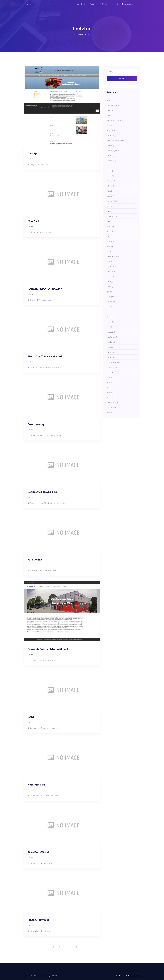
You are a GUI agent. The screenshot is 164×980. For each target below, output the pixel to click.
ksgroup (28, 4)
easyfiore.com (49, 232)
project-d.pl (47, 931)
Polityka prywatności (133, 976)
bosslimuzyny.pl (56, 435)
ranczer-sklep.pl (46, 300)
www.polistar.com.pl (49, 660)
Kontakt (93, 4)
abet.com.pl (44, 165)
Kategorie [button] (104, 4)
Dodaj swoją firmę (129, 4)
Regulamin (119, 976)
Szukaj (122, 79)
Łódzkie (88, 34)
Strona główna (80, 4)
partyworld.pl (47, 863)
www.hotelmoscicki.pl (51, 796)
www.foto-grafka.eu (49, 571)
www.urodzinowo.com (51, 728)
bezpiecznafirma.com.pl (58, 503)
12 (76, 947)
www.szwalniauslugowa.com (51, 368)
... (71, 947)
